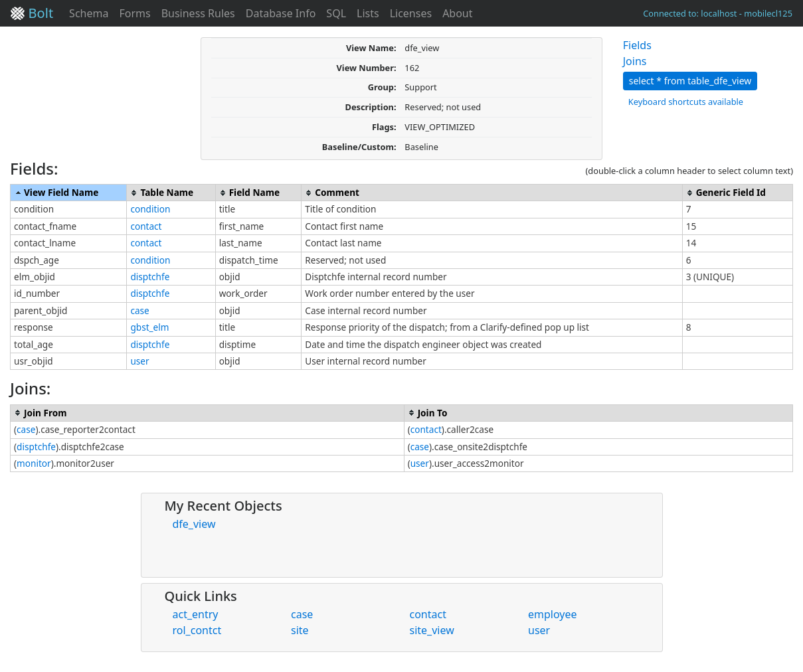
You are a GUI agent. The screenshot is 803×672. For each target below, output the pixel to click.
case (139, 310)
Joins (635, 61)
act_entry (196, 614)
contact (146, 226)
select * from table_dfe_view (690, 81)
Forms (134, 13)
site (300, 630)
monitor (34, 463)
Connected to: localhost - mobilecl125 (718, 13)
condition (150, 209)
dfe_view (194, 524)
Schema (89, 13)
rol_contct (197, 630)
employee (553, 614)
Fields (637, 45)
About (457, 13)
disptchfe (150, 277)
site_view (432, 630)
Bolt (32, 13)
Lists (368, 13)
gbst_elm (149, 327)
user (139, 361)
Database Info (281, 13)
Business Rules (198, 13)
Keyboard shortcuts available (686, 102)
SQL (336, 13)
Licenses (411, 13)
